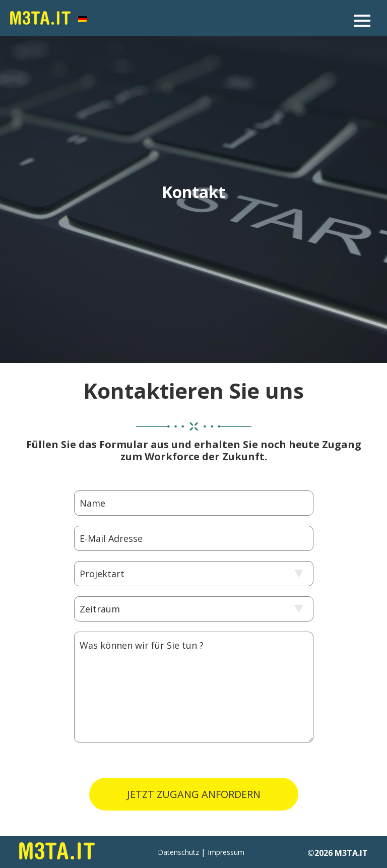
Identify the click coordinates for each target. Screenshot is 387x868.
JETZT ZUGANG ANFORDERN (194, 794)
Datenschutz (178, 852)
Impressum (226, 852)
